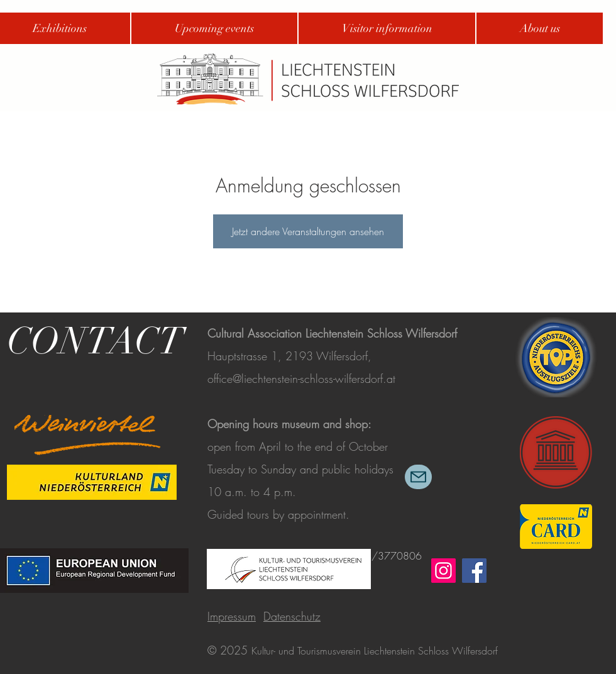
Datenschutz (292, 616)
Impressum (232, 616)
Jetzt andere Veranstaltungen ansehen (308, 231)
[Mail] (418, 477)
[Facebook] (474, 571)
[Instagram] (443, 571)
